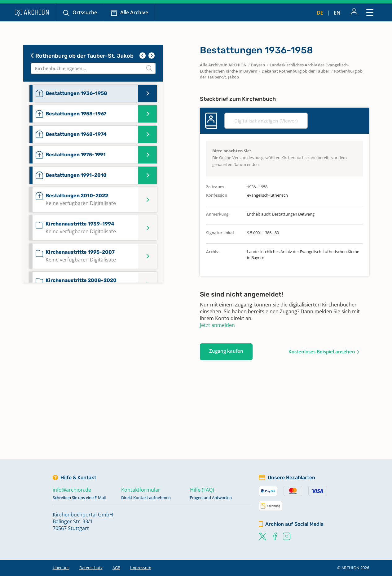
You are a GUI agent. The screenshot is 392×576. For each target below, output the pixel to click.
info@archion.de (72, 490)
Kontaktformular (141, 490)
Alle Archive (134, 12)
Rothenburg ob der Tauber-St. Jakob (82, 56)
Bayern (258, 65)
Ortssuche (85, 12)
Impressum (141, 568)
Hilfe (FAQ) (202, 490)
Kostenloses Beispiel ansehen (322, 351)
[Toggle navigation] (370, 12)
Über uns (61, 568)
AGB (116, 568)
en (337, 13)
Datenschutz (91, 568)
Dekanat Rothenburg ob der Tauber (295, 71)
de (320, 13)
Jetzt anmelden (217, 325)
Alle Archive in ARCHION (223, 65)
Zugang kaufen (226, 351)
